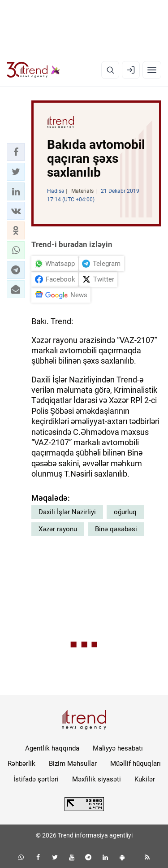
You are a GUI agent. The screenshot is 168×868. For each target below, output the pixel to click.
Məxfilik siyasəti (97, 779)
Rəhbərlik (22, 764)
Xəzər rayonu (58, 529)
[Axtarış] (110, 70)
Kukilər (145, 779)
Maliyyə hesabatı (118, 748)
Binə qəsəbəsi (116, 529)
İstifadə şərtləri (36, 779)
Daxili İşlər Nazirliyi (67, 512)
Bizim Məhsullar (73, 764)
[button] (16, 152)
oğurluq (125, 512)
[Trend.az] (33, 70)
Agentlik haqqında (52, 748)
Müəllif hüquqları (136, 764)
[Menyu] (152, 70)
